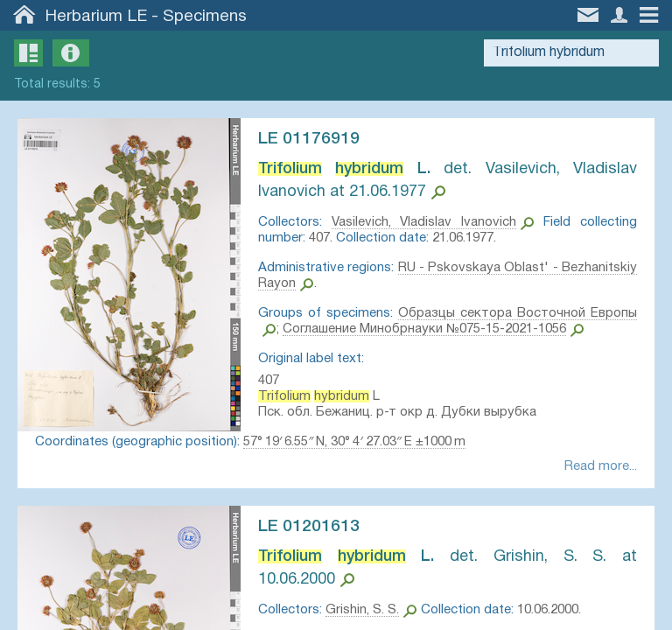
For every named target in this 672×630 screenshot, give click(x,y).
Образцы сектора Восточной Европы (518, 313)
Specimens (205, 17)
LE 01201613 (309, 527)
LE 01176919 (309, 139)
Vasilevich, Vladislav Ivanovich (424, 222)
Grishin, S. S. (362, 610)
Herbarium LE (96, 17)
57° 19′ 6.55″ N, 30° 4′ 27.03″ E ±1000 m (354, 442)
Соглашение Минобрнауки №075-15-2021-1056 (424, 329)
